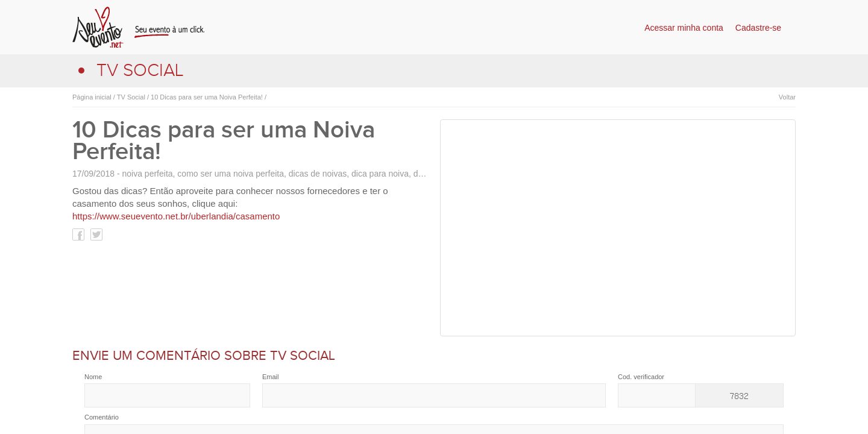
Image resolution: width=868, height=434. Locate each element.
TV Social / (132, 97)
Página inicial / (94, 97)
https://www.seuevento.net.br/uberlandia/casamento (176, 216)
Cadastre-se (758, 28)
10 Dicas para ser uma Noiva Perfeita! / (208, 97)
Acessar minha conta (684, 28)
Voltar (787, 97)
